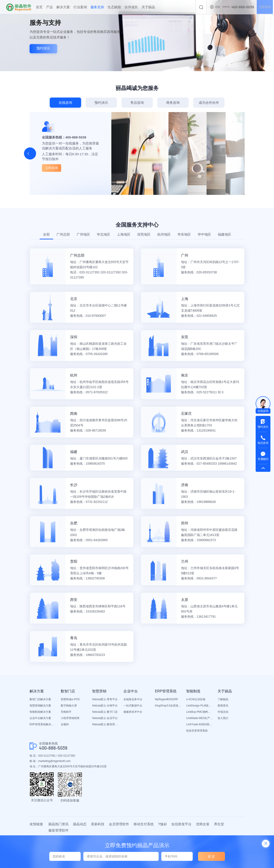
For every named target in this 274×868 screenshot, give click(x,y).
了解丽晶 (223, 699)
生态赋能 (114, 7)
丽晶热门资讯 (58, 824)
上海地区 (124, 234)
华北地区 (104, 234)
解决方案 (63, 7)
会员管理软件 (119, 824)
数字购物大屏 (69, 706)
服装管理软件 (58, 830)
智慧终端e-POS (70, 699)
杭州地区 (164, 234)
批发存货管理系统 (197, 731)
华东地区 (184, 234)
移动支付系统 (144, 824)
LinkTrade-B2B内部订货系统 (200, 724)
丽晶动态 (80, 824)
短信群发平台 (181, 824)
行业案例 (80, 7)
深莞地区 (144, 234)
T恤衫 (163, 824)
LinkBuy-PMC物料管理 (200, 712)
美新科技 (98, 824)
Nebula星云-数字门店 (105, 712)
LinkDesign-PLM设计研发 (200, 706)
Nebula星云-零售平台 (105, 699)
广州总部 (63, 234)
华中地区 (204, 234)
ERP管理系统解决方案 (43, 724)
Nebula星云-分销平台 (105, 706)
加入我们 (223, 718)
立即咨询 (265, 7)
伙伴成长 (131, 7)
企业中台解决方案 (40, 718)
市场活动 (223, 712)
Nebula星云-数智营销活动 (106, 724)
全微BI (65, 724)
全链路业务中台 (133, 699)
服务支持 (97, 7)
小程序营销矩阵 (70, 718)
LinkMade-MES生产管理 (200, 718)
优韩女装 (203, 824)
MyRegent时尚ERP (166, 699)
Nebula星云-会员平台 (105, 718)
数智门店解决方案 (40, 699)
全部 (46, 234)
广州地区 (83, 234)
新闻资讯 (223, 706)
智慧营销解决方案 (40, 706)
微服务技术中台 (133, 712)
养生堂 (219, 824)
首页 (39, 7)
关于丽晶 (148, 7)
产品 (50, 7)
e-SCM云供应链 (196, 699)
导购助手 (66, 712)
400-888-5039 (53, 748)
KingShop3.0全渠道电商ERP (168, 706)
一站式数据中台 (133, 706)
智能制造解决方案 (40, 712)
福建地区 (224, 234)
